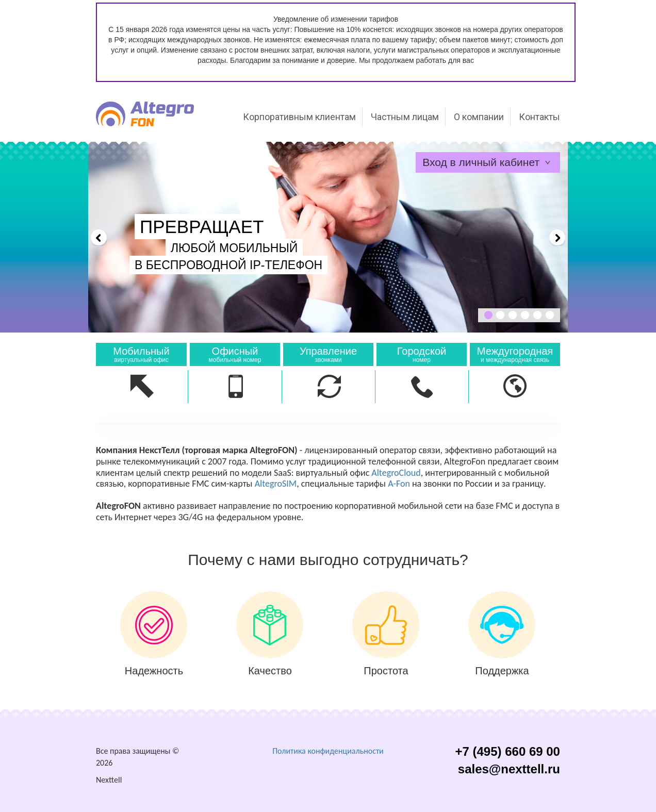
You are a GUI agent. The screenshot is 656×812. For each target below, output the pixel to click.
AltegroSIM (276, 484)
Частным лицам (405, 117)
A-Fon (399, 484)
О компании (479, 117)
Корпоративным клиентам (299, 117)
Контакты (539, 117)
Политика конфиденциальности (328, 751)
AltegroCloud (396, 473)
